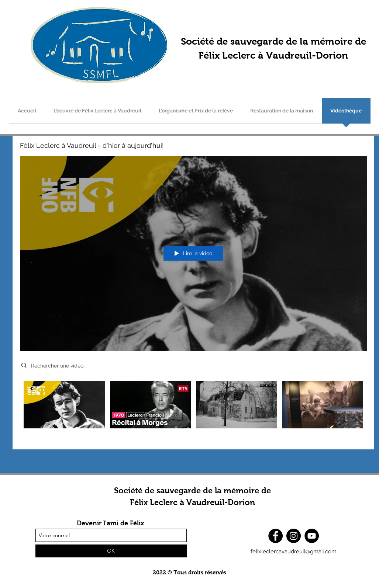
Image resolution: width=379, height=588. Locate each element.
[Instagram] (294, 536)
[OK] (111, 551)
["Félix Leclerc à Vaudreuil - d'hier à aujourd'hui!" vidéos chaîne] (193, 410)
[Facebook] (275, 536)
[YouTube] (312, 536)
